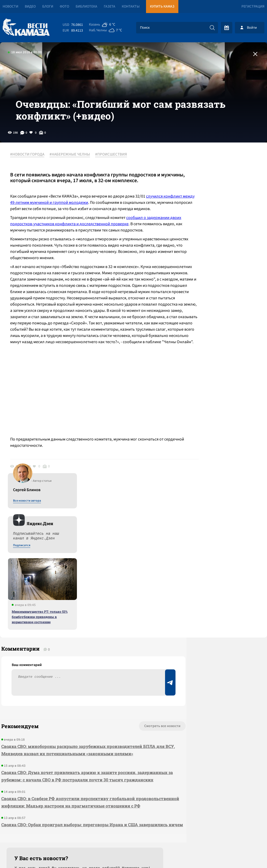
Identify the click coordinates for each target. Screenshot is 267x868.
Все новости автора (209, 178)
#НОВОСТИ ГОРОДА (30, 172)
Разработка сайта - (247, 853)
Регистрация (253, 7)
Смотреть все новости (126, 624)
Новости (10, 7)
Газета (110, 7)
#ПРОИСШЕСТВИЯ (114, 172)
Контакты (131, 7)
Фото (64, 7)
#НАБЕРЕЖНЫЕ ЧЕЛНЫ (73, 172)
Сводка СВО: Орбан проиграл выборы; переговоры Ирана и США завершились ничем (68, 748)
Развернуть (134, 833)
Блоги (48, 7)
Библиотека (86, 7)
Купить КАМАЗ (162, 7)
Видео (30, 7)
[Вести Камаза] (26, 28)
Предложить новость (215, 641)
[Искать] (212, 28)
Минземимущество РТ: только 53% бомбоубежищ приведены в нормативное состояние (222, 294)
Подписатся (204, 222)
